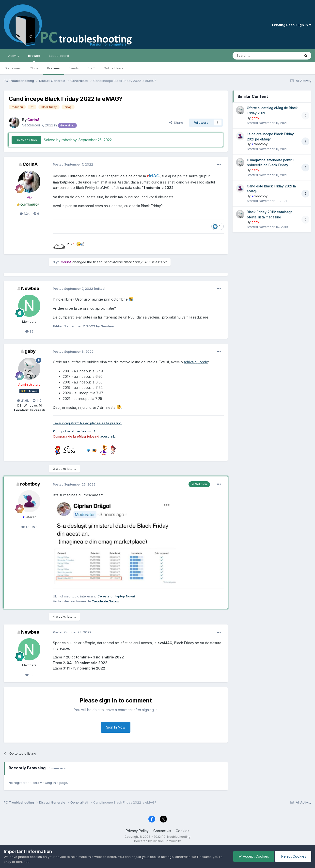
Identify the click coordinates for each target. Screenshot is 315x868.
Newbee (30, 288)
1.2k (25, 213)
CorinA (30, 164)
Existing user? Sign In (292, 25)
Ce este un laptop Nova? (117, 596)
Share (176, 122)
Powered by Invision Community (157, 841)
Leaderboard (59, 56)
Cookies (182, 831)
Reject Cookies (293, 856)
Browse (34, 58)
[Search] (254, 56)
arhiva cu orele (196, 362)
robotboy (30, 484)
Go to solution (26, 140)
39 (29, 331)
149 (37, 400)
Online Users (113, 68)
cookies (36, 857)
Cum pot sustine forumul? (74, 431)
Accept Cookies (254, 856)
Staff (91, 68)
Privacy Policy (137, 831)
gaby (30, 351)
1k (25, 527)
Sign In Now (116, 727)
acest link (108, 436)
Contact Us (162, 831)
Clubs (34, 68)
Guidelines (13, 68)
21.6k (23, 400)
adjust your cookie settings (152, 857)
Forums (54, 68)
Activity (14, 56)
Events (74, 68)
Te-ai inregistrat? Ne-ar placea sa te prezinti (87, 423)
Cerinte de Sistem (105, 601)
